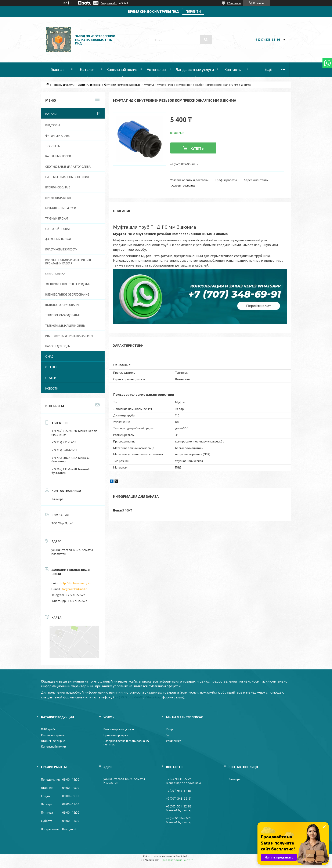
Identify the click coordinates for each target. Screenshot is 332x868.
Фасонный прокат (58, 239)
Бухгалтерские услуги (61, 208)
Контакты (233, 69)
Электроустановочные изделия (68, 284)
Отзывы (51, 367)
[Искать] (206, 40)
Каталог (87, 69)
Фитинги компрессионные (122, 85)
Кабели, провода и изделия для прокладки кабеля (68, 262)
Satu (169, 735)
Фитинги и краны (89, 85)
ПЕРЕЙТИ (193, 11)
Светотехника (55, 274)
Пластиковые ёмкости (61, 249)
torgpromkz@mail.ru (75, 589)
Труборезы (53, 146)
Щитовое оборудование (63, 305)
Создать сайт (109, 3)
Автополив (156, 69)
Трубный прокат (57, 218)
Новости (52, 388)
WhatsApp (153, 697)
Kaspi (170, 729)
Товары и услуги (63, 85)
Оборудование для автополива (68, 167)
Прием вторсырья (58, 198)
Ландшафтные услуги (195, 69)
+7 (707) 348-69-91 (129, 697)
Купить (197, 148)
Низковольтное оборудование (67, 294)
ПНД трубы (53, 125)
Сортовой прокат (58, 229)
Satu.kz (185, 856)
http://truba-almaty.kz (75, 583)
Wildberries (174, 741)
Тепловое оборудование (63, 315)
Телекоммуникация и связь (65, 326)
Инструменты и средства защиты (69, 336)
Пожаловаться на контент (177, 860)
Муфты (149, 85)
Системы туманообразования (67, 177)
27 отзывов (234, 3)
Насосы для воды (58, 346)
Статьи (51, 378)
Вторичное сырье (58, 187)
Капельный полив (122, 69)
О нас (49, 356)
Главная (57, 69)
